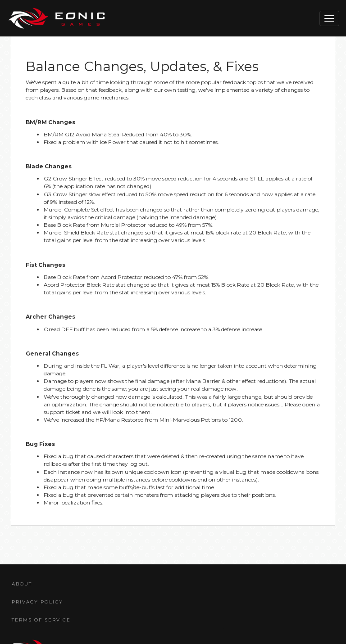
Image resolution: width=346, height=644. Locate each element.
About (22, 584)
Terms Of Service (41, 620)
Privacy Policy (37, 602)
